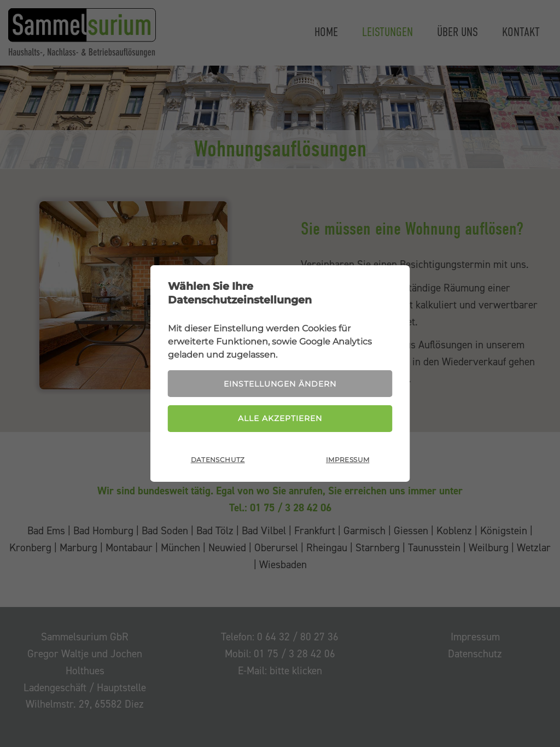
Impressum (348, 460)
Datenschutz (218, 460)
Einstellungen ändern (280, 384)
